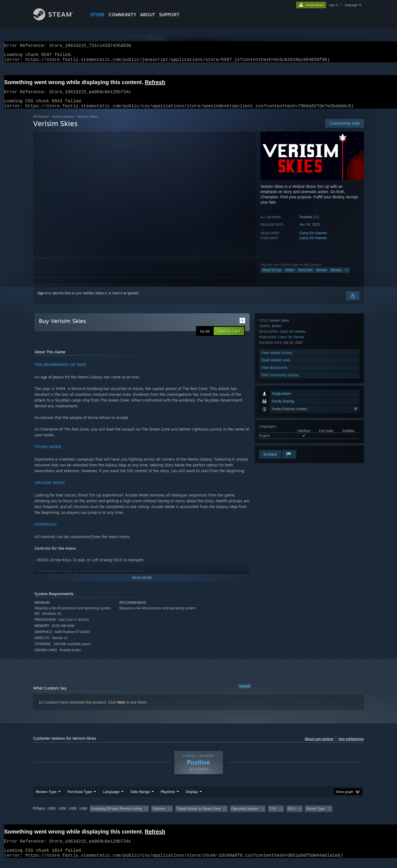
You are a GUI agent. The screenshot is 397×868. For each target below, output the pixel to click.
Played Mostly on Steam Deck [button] (199, 815)
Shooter (336, 277)
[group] (198, 816)
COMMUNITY (122, 15)
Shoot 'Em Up (272, 277)
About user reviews (319, 745)
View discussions (274, 434)
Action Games (63, 123)
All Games (41, 123)
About (148, 15)
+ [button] (347, 277)
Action (290, 277)
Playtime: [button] (159, 815)
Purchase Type (80, 798)
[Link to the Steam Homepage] (57, 19)
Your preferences (351, 745)
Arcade (322, 277)
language (351, 5)
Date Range (140, 798)
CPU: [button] (273, 815)
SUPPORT (169, 15)
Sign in (43, 300)
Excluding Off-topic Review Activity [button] (117, 815)
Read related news (276, 427)
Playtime (168, 798)
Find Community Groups (280, 441)
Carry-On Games (313, 240)
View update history (277, 419)
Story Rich (305, 277)
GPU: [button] (292, 815)
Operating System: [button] (245, 815)
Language (111, 798)
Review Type (46, 798)
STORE (97, 15)
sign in (333, 5)
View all (245, 693)
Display (192, 798)
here (121, 709)
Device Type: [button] (316, 815)
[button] (229, 338)
